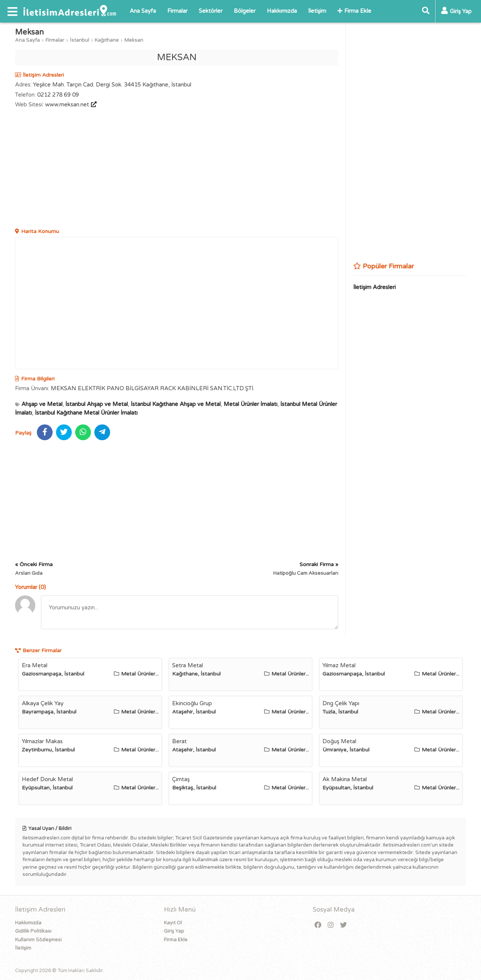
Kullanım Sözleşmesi (38, 940)
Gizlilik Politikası (33, 931)
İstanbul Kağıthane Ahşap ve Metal (176, 404)
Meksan (134, 40)
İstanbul (79, 40)
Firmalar (177, 11)
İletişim (317, 11)
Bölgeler (245, 11)
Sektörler (211, 11)
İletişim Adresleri (374, 287)
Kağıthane (107, 40)
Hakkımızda (282, 11)
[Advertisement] (177, 169)
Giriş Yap (174, 931)
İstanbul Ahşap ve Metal (97, 404)
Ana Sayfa (143, 11)
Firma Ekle (354, 11)
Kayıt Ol (173, 923)
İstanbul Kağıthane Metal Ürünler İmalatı (86, 413)
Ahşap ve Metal (42, 404)
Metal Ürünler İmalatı (250, 404)
